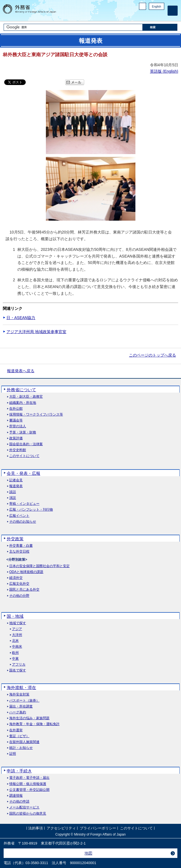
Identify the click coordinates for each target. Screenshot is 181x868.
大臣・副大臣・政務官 (26, 397)
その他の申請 (19, 802)
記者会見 (16, 480)
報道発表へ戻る (21, 371)
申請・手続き (19, 771)
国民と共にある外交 (24, 590)
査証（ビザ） (19, 736)
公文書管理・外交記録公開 (29, 790)
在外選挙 (16, 730)
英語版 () (164, 71)
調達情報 (16, 796)
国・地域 (15, 616)
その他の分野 (19, 596)
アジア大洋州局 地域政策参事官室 (36, 332)
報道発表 (16, 486)
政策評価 (16, 438)
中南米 (17, 647)
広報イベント (19, 516)
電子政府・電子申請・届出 (29, 778)
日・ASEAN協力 (21, 318)
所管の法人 (18, 426)
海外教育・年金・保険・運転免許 (34, 724)
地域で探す (18, 623)
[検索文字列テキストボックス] (73, 27)
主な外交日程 (19, 552)
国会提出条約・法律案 (26, 444)
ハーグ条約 (18, 712)
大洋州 (17, 635)
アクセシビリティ (61, 828)
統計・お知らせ (21, 748)
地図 (88, 853)
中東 (15, 659)
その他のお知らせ (23, 522)
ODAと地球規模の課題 (26, 572)
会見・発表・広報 (23, 473)
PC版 (143, 6)
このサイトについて (24, 456)
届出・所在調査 (21, 707)
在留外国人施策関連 (24, 742)
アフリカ (19, 665)
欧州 (15, 653)
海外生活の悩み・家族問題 (29, 718)
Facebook (147, 16)
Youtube (161, 16)
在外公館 (16, 409)
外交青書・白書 (21, 546)
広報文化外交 (19, 584)
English (157, 7)
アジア (17, 629)
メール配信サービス (24, 807)
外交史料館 (18, 450)
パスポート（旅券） (24, 701)
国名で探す (18, 670)
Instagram (154, 16)
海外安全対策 (19, 694)
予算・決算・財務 (23, 432)
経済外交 (16, 578)
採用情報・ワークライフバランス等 (36, 415)
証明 (13, 754)
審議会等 (16, 420)
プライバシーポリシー (98, 828)
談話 (13, 492)
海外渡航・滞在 (21, 687)
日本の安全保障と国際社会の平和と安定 (39, 566)
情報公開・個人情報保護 (28, 784)
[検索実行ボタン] (160, 27)
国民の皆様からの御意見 (28, 814)
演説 (13, 498)
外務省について (21, 390)
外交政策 (15, 539)
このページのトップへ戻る (152, 355)
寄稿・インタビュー (24, 504)
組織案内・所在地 (23, 403)
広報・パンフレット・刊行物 (31, 510)
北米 (15, 641)
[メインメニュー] (173, 11)
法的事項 (36, 828)
